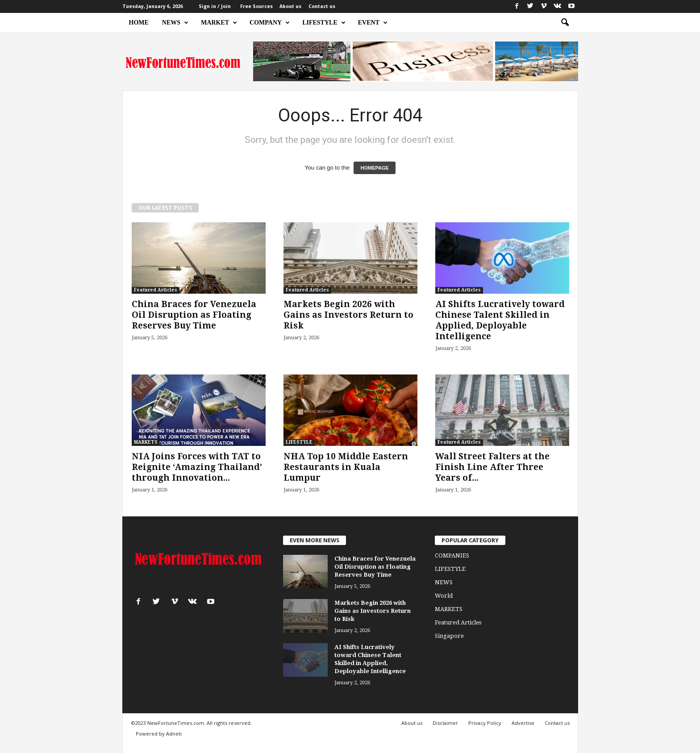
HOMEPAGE (374, 168)
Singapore (449, 636)
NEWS (175, 23)
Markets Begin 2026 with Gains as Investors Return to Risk (348, 315)
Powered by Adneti (159, 734)
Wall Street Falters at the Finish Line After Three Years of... (492, 467)
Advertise (523, 723)
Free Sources (256, 6)
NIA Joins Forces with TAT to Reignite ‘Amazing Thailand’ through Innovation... (197, 467)
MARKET (219, 23)
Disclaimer (445, 723)
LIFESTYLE (324, 23)
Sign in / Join (215, 6)
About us (290, 6)
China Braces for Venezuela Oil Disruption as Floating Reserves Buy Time (194, 315)
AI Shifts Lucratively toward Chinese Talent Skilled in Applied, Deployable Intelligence (500, 320)
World (444, 596)
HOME (139, 23)
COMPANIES (452, 555)
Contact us (322, 6)
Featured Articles (156, 290)
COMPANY (270, 23)
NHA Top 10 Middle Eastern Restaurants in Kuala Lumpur (346, 467)
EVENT (373, 23)
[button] (565, 23)
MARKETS (146, 442)
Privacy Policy (485, 723)
